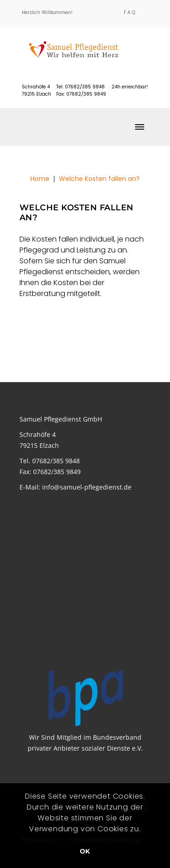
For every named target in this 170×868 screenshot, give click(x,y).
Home (40, 179)
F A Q (129, 12)
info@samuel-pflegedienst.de (87, 487)
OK (85, 851)
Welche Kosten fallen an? (99, 179)
